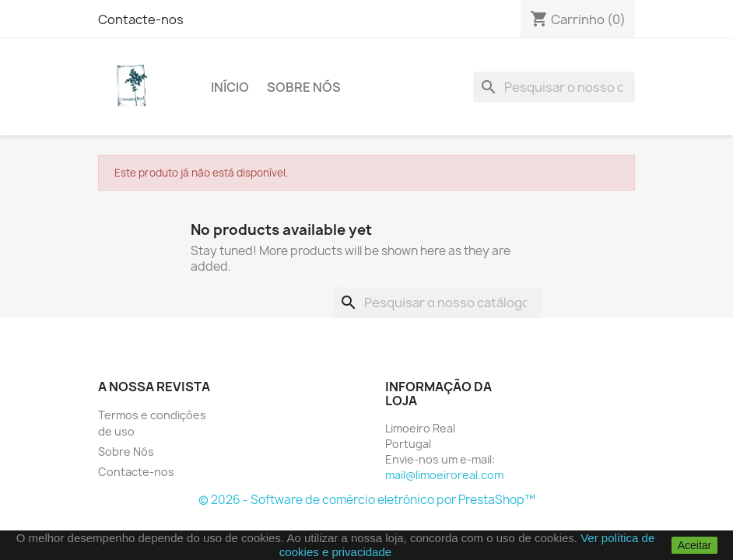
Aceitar (695, 545)
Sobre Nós (304, 87)
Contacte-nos (141, 19)
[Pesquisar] (554, 87)
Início (230, 87)
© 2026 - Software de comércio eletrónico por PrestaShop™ (367, 500)
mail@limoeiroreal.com (444, 475)
